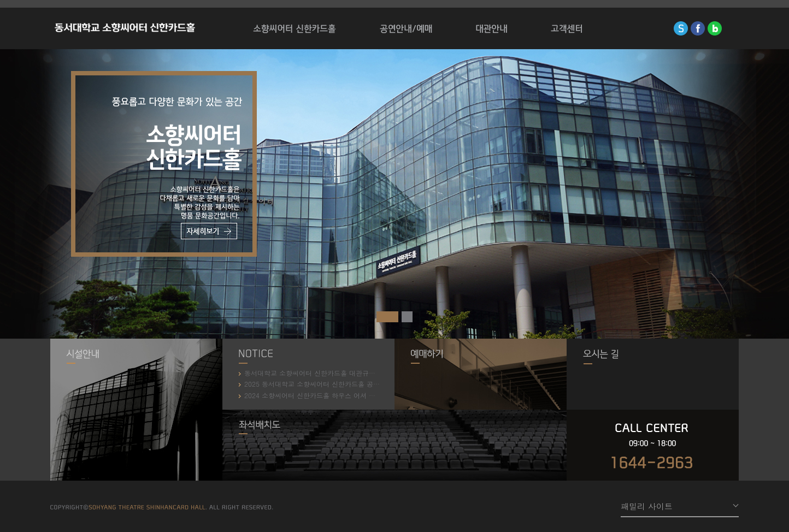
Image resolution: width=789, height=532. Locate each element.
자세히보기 (209, 231)
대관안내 (491, 28)
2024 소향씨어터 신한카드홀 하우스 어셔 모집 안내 (318, 395)
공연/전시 (406, 28)
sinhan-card (681, 28)
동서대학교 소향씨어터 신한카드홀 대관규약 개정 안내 (322, 373)
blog (715, 28)
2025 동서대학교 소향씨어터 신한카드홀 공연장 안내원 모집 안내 (339, 384)
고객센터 (566, 28)
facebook (698, 28)
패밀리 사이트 (647, 506)
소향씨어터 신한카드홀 (125, 28)
